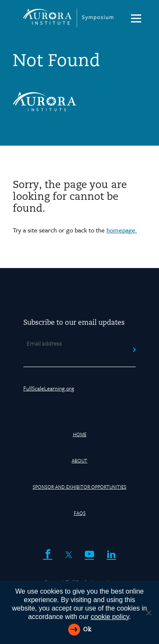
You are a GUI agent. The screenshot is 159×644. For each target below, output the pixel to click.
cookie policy (110, 617)
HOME (80, 434)
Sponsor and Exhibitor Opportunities (79, 487)
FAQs (80, 513)
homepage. (122, 230)
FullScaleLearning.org (49, 388)
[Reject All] (148, 613)
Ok (87, 630)
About (79, 460)
